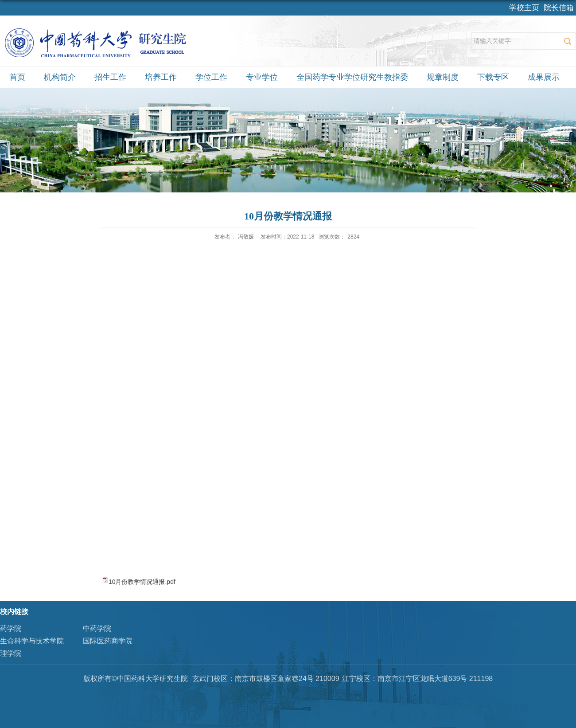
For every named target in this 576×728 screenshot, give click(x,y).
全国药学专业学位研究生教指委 (352, 77)
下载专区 (493, 77)
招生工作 (110, 77)
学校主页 (524, 8)
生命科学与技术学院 (32, 641)
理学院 (11, 653)
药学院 (11, 628)
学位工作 (211, 77)
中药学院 (97, 628)
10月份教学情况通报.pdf (142, 582)
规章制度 (443, 77)
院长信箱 (559, 8)
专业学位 (262, 77)
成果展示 (544, 77)
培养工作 (161, 77)
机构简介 (60, 77)
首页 (17, 77)
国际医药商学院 (108, 641)
